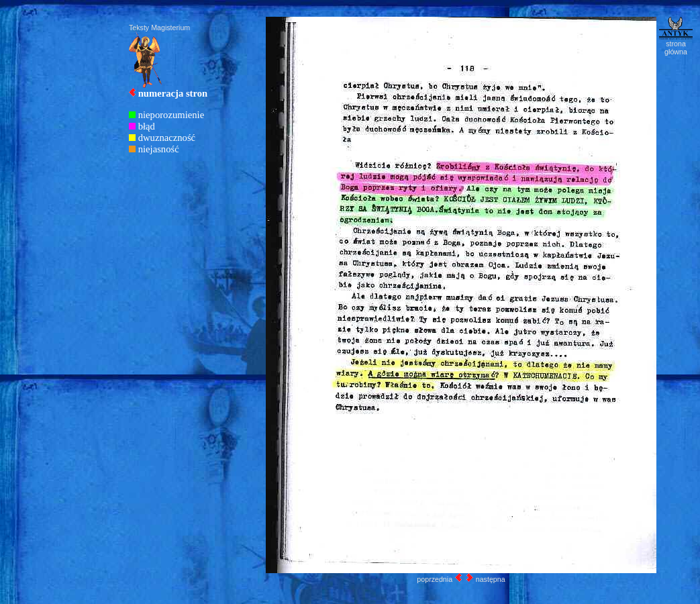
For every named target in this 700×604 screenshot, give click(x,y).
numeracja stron (173, 93)
